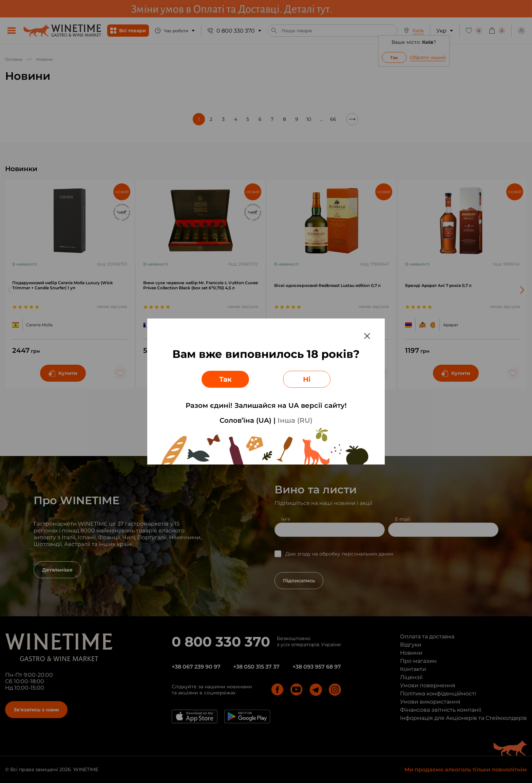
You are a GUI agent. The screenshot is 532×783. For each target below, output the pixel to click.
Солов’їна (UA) (245, 420)
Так (225, 379)
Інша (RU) (295, 420)
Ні (307, 379)
